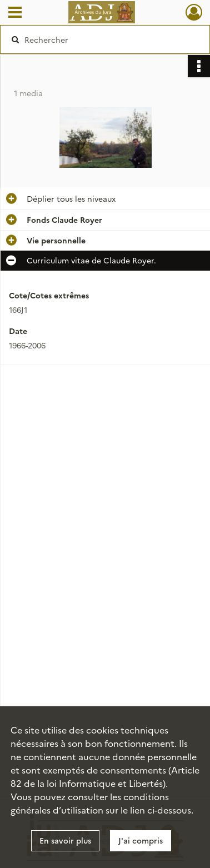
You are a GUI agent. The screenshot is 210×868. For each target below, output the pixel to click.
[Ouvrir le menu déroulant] (15, 13)
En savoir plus (65, 840)
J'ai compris (141, 840)
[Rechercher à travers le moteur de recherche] (104, 39)
